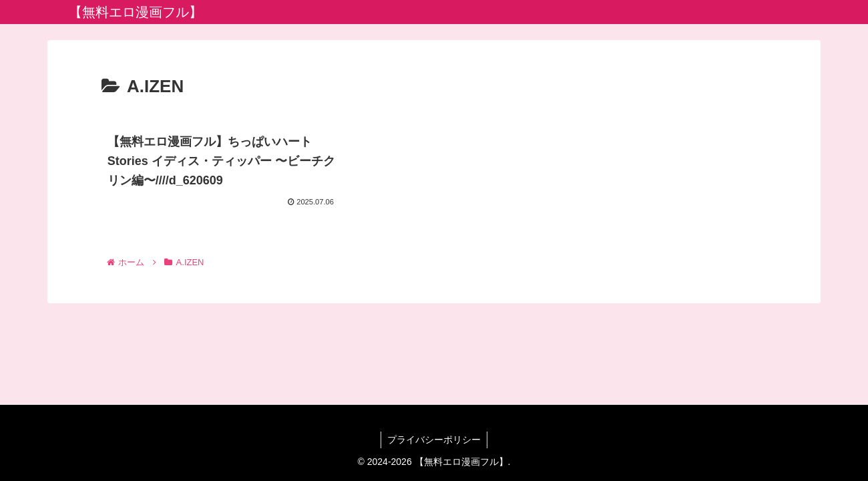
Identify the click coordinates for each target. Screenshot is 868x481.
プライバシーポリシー (434, 440)
